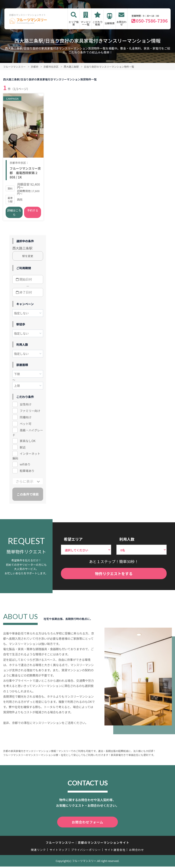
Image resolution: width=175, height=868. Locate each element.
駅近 (23, 450)
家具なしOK (28, 443)
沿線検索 (110, 23)
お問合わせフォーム (87, 824)
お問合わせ (121, 23)
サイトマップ (59, 851)
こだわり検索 (98, 23)
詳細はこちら (14, 215)
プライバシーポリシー (86, 851)
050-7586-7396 (152, 21)
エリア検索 (74, 23)
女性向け (26, 407)
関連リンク (39, 851)
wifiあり (25, 467)
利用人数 (127, 541)
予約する (33, 213)
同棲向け (26, 419)
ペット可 (26, 426)
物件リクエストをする (114, 576)
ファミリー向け (30, 413)
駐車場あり (27, 473)
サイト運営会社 (115, 851)
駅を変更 (28, 258)
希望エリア (73, 541)
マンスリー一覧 (86, 23)
